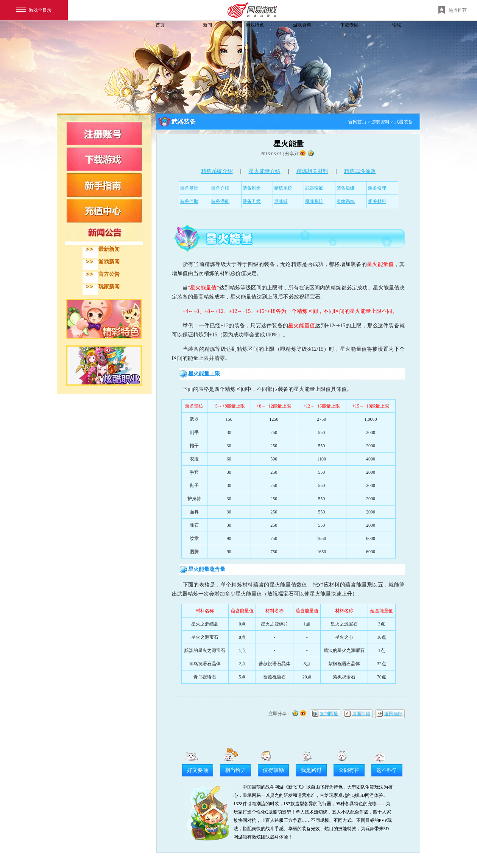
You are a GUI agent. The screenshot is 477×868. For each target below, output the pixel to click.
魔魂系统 (314, 201)
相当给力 (235, 770)
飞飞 (108, 39)
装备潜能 (220, 201)
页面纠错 (361, 714)
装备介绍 (220, 188)
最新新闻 (109, 249)
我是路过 (311, 770)
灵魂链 (281, 201)
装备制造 (252, 188)
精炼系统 (283, 188)
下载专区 (349, 25)
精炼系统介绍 (217, 171)
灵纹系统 (346, 201)
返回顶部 (393, 714)
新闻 (207, 25)
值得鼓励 (273, 770)
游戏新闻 (109, 262)
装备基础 (189, 188)
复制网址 (329, 714)
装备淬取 (189, 201)
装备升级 (252, 201)
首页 (160, 25)
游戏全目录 (34, 10)
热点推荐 (453, 10)
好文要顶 (198, 770)
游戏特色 (255, 25)
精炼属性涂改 (360, 171)
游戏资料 (302, 25)
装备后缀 (346, 188)
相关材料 (377, 201)
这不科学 (387, 770)
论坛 (397, 25)
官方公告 (109, 274)
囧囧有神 (349, 770)
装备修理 (377, 188)
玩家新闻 (109, 287)
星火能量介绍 (265, 171)
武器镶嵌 (314, 188)
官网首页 (357, 122)
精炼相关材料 (312, 171)
